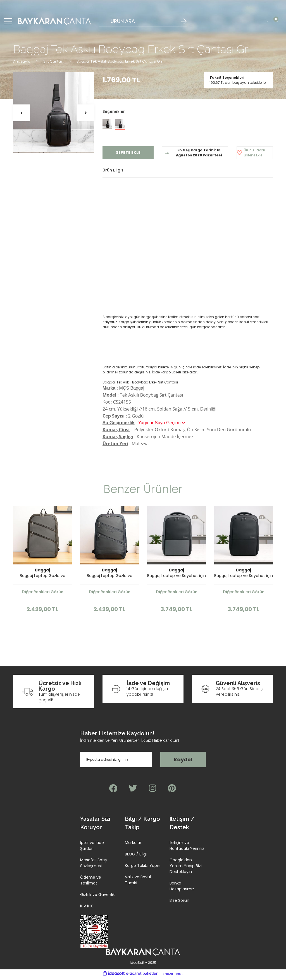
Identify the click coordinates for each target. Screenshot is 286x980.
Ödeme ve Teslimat (91, 883)
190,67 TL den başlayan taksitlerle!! (238, 85)
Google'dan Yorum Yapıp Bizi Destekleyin (186, 868)
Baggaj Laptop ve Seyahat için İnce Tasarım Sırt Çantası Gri (177, 578)
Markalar (133, 845)
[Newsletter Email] (116, 762)
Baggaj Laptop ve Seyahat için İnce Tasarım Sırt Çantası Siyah (244, 578)
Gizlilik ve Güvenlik (97, 897)
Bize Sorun (179, 903)
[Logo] (55, 22)
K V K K (86, 909)
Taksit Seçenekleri (227, 80)
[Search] (143, 22)
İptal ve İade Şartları (92, 848)
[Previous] (22, 115)
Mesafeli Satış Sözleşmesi (93, 865)
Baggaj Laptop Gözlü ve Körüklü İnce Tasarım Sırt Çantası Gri (43, 578)
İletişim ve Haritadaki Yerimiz (187, 848)
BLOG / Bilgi (136, 857)
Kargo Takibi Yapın (143, 868)
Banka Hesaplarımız (182, 889)
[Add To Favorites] (255, 155)
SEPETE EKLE (128, 155)
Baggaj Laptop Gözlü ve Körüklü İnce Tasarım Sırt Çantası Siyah (110, 578)
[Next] (86, 115)
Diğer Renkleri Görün (43, 594)
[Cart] (277, 22)
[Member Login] (267, 22)
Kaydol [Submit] (183, 762)
